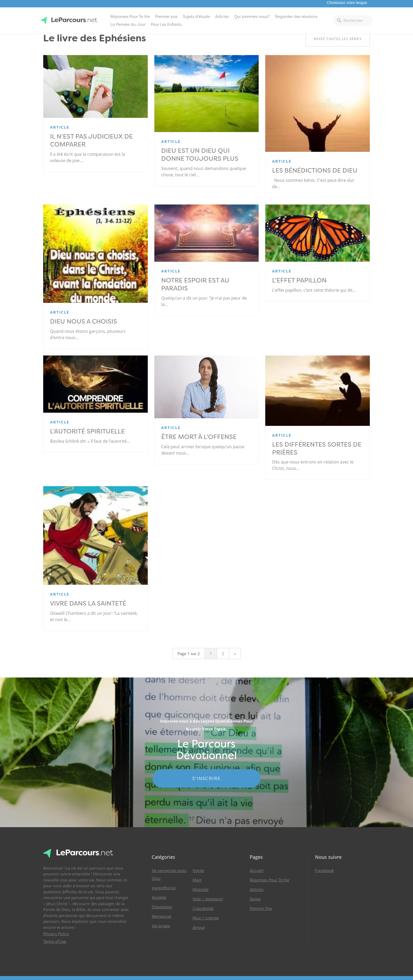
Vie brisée (161, 926)
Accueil (257, 871)
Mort (197, 880)
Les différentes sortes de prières (317, 448)
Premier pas (166, 17)
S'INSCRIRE (206, 778)
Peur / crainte (206, 918)
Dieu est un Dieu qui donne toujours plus (200, 155)
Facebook (324, 871)
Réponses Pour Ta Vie (130, 17)
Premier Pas (261, 909)
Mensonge (162, 916)
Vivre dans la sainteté (88, 603)
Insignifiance (164, 888)
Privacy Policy (56, 934)
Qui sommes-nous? (252, 17)
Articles (222, 17)
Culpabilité (203, 909)
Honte (198, 871)
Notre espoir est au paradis (195, 284)
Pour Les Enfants (166, 25)
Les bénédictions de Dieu (315, 170)
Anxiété (159, 898)
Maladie (201, 890)
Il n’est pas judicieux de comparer (91, 140)
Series (255, 899)
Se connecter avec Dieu (169, 875)
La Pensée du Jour (128, 25)
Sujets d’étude (196, 17)
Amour (199, 928)
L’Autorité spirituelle (87, 431)
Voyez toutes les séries (338, 39)
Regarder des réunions (296, 17)
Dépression (162, 907)
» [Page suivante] (235, 654)
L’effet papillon (299, 280)
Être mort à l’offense (199, 437)
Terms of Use (55, 942)
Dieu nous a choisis (83, 321)
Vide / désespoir (208, 899)
